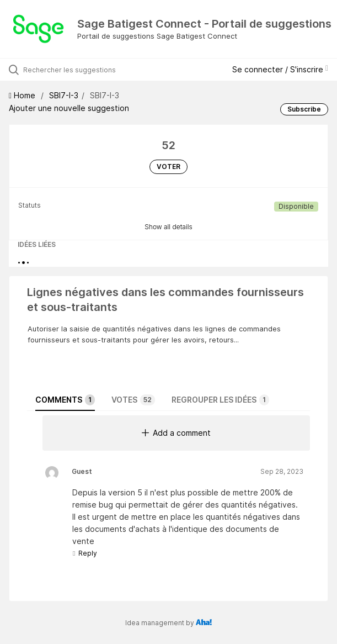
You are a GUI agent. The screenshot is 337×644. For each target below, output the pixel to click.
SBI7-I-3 (64, 95)
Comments (65, 400)
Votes (133, 400)
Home (23, 95)
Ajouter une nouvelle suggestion (69, 108)
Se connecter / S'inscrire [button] (280, 69)
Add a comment (176, 433)
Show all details (169, 227)
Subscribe (304, 109)
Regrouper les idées (220, 400)
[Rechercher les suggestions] (86, 70)
